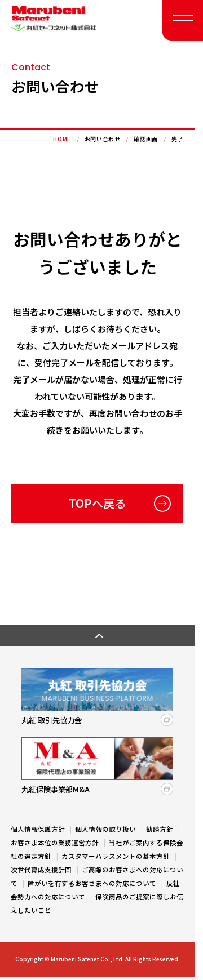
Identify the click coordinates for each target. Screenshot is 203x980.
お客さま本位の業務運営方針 (56, 843)
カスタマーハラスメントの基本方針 (116, 856)
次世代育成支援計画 (42, 870)
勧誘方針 (160, 829)
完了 (177, 139)
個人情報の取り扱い (106, 829)
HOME (62, 139)
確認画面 (145, 139)
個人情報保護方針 (39, 829)
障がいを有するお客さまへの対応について (93, 883)
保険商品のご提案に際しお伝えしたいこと (97, 903)
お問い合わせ (103, 139)
